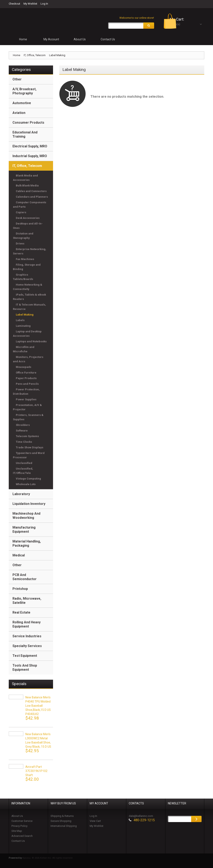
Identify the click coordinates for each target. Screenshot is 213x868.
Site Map (17, 832)
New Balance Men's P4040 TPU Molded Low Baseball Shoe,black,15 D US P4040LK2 (38, 707)
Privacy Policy (19, 827)
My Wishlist (30, 4)
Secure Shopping (61, 822)
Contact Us (18, 842)
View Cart (95, 822)
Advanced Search (22, 837)
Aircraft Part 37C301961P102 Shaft (36, 772)
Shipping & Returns (62, 817)
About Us (17, 817)
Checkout (14, 4)
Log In (44, 4)
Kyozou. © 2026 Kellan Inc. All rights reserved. (48, 859)
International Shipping (64, 827)
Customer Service (22, 822)
